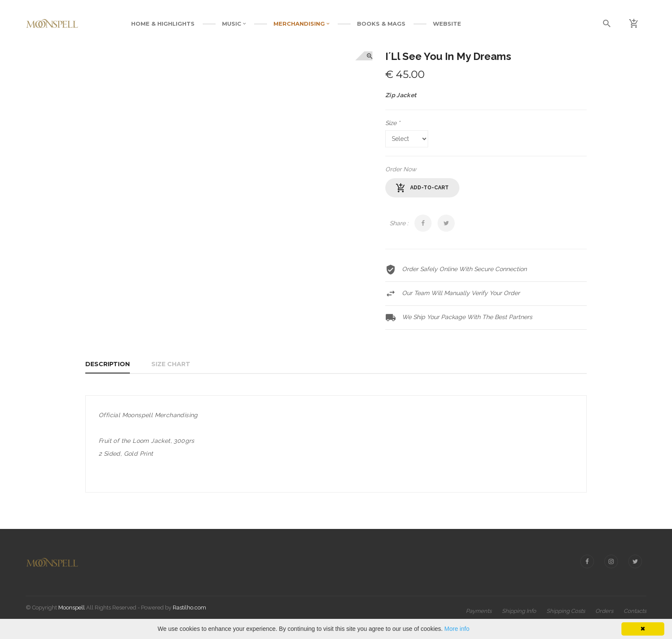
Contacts (635, 611)
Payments (479, 611)
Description (108, 364)
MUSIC (234, 24)
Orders (604, 611)
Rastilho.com (189, 608)
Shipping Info (519, 611)
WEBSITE (447, 24)
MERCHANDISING (301, 24)
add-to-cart (422, 188)
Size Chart (171, 364)
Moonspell (72, 608)
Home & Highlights (163, 24)
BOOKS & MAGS (381, 24)
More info (457, 629)
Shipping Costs (566, 611)
